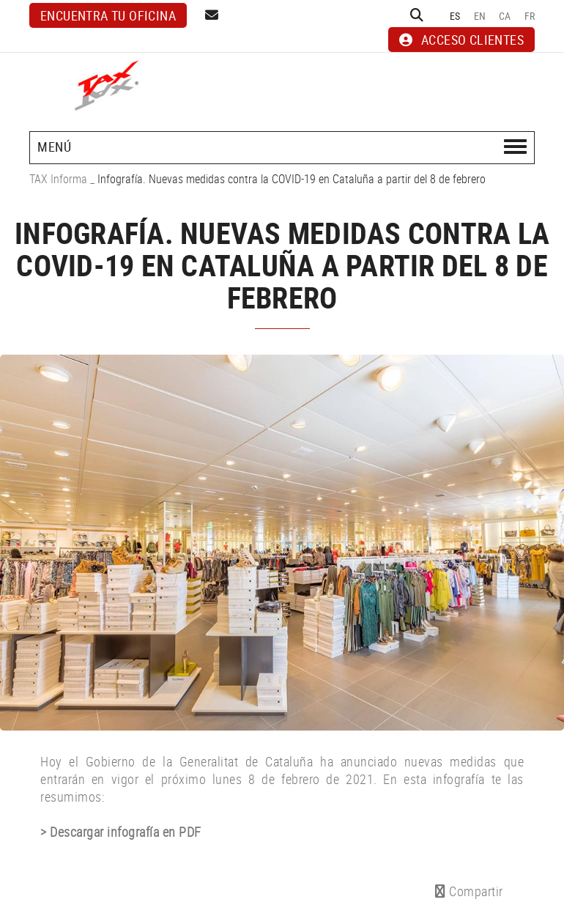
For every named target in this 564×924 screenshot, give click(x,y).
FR (530, 16)
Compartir (469, 891)
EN (480, 16)
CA (505, 16)
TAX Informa (58, 179)
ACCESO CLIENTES (461, 40)
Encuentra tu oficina (108, 15)
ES (455, 16)
